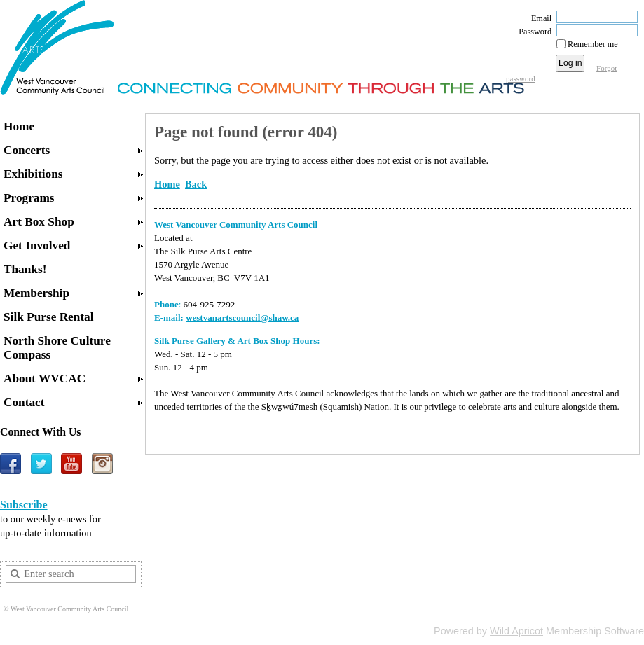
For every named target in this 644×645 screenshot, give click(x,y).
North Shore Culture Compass (57, 348)
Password (532, 32)
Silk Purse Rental (49, 317)
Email (538, 18)
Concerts (27, 150)
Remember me (593, 44)
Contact (24, 402)
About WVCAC (44, 379)
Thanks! (25, 269)
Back (196, 184)
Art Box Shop (39, 222)
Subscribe (24, 505)
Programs (29, 198)
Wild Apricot (516, 631)
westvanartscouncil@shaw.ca (242, 318)
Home (19, 126)
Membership (36, 293)
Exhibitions (33, 174)
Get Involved (37, 245)
